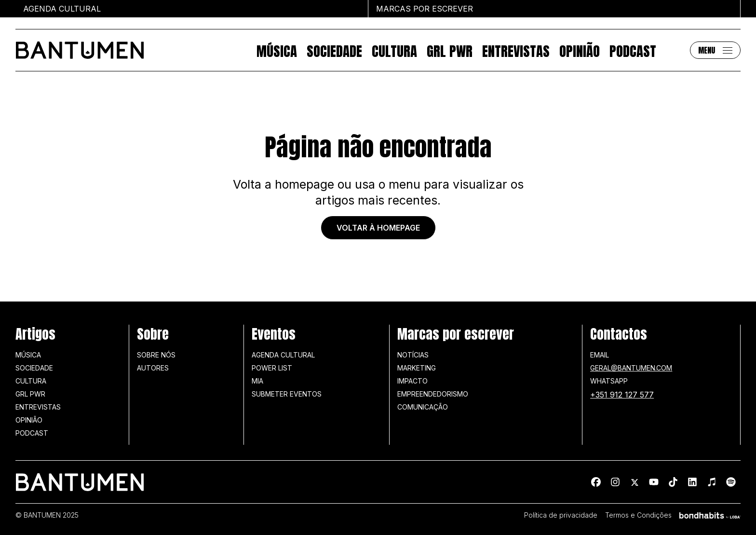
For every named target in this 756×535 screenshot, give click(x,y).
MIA (257, 381)
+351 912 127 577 (622, 395)
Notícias (413, 355)
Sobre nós (156, 355)
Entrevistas (516, 50)
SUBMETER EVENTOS (287, 394)
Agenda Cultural (283, 355)
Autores (153, 368)
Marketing (417, 368)
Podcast (633, 50)
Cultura (394, 50)
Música (277, 50)
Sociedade (334, 50)
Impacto (412, 381)
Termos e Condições (638, 515)
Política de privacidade (561, 515)
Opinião (580, 50)
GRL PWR (450, 50)
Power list (272, 368)
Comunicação (423, 407)
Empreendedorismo (433, 394)
